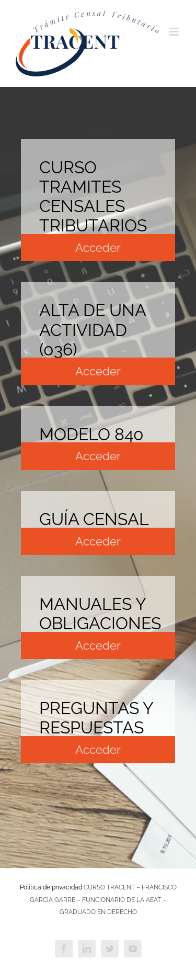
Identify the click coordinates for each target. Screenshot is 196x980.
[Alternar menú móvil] (175, 32)
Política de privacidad (51, 887)
